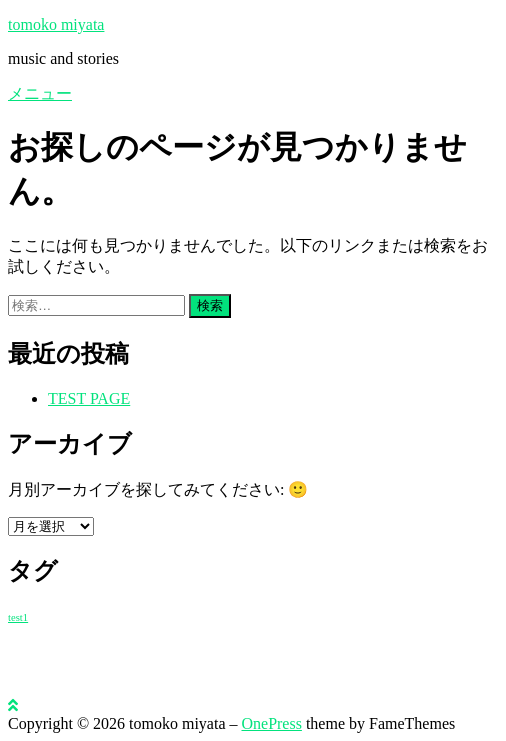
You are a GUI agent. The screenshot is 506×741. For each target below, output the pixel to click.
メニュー (40, 93)
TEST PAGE (89, 398)
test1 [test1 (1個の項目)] (18, 617)
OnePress (271, 723)
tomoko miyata (56, 24)
